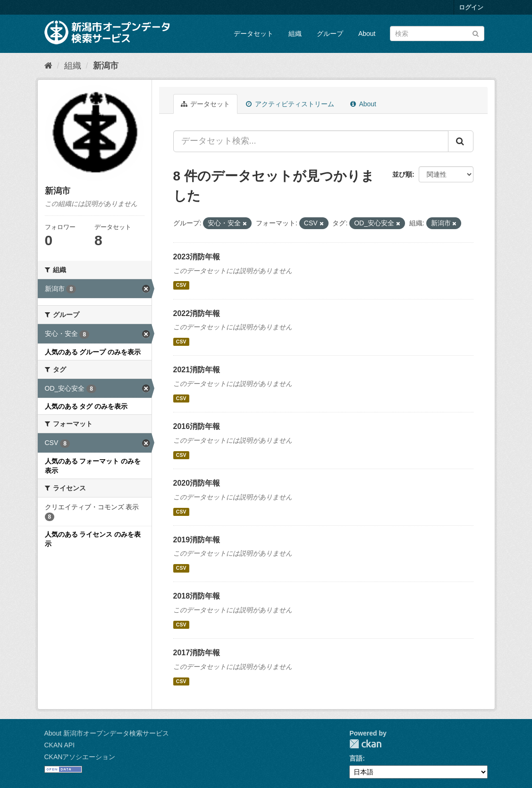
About (367, 34)
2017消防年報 (197, 653)
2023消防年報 (197, 257)
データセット (253, 34)
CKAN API (60, 745)
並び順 (402, 174)
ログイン (471, 7)
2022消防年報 (197, 313)
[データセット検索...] (311, 141)
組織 (295, 34)
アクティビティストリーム (290, 104)
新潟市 (106, 66)
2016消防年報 (197, 426)
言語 (356, 758)
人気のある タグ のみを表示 (86, 406)
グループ (330, 34)
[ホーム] (48, 66)
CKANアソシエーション (80, 757)
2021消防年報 (197, 370)
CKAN (365, 744)
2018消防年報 (197, 596)
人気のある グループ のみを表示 (93, 352)
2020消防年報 (197, 483)
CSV (181, 285)
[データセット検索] (437, 34)
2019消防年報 (197, 540)
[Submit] (476, 33)
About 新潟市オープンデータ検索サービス (107, 733)
